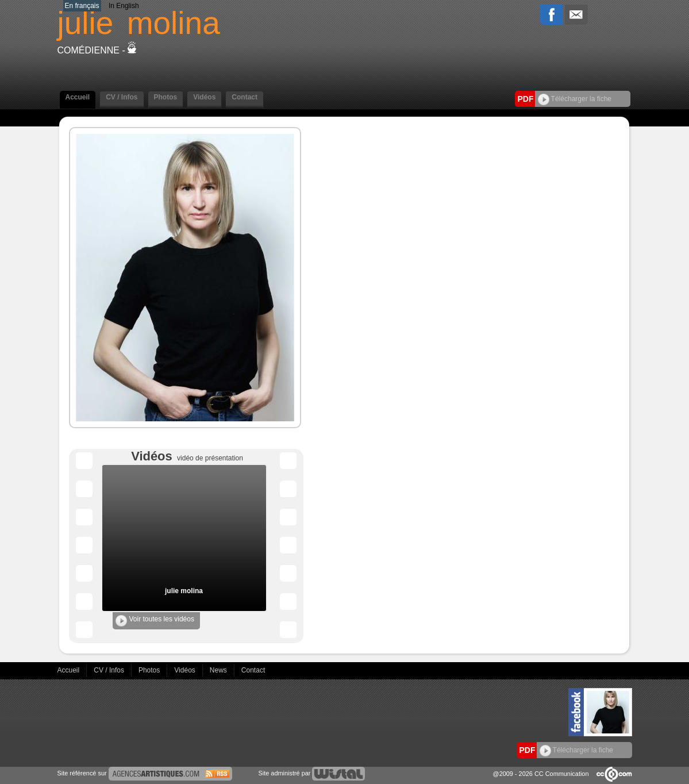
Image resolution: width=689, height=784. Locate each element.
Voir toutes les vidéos (155, 621)
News (219, 670)
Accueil (78, 97)
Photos (166, 97)
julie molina (184, 591)
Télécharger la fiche (575, 99)
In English (124, 6)
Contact (245, 97)
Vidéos (204, 97)
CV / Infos (122, 97)
